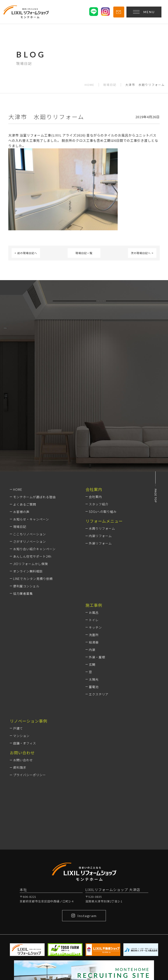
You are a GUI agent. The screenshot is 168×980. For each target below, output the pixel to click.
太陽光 (94, 679)
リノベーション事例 (29, 721)
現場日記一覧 (84, 253)
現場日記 (110, 85)
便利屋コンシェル (26, 586)
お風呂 (94, 612)
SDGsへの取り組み (103, 512)
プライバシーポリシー (30, 775)
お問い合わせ (23, 760)
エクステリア (99, 694)
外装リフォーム (100, 543)
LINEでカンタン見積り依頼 (33, 579)
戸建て (18, 728)
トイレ (94, 620)
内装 (92, 650)
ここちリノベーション (30, 534)
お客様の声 (21, 512)
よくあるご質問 (25, 504)
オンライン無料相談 (28, 571)
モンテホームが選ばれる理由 (34, 497)
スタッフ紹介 (99, 504)
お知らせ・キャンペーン (31, 519)
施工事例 (94, 605)
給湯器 (94, 642)
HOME (89, 85)
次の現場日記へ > (142, 253)
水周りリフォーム (102, 528)
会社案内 (95, 497)
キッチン (95, 627)
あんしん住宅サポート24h (32, 556)
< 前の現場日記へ (26, 253)
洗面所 (94, 635)
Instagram (84, 916)
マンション (21, 736)
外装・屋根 (97, 657)
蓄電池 (94, 687)
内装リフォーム (100, 536)
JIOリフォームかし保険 (31, 564)
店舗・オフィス (25, 743)
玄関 (92, 664)
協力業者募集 (23, 593)
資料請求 (20, 767)
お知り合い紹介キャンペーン (34, 549)
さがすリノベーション (30, 541)
